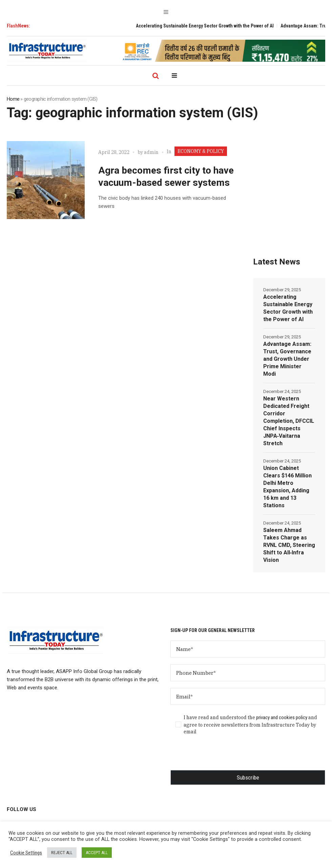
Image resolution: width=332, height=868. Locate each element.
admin (151, 152)
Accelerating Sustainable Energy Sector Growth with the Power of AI (210, 26)
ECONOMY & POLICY (201, 151)
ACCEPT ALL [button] (97, 853)
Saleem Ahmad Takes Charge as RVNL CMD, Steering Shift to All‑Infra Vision (289, 545)
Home (13, 99)
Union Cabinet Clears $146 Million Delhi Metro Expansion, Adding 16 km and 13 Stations (287, 487)
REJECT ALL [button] (62, 853)
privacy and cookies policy (282, 717)
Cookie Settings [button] (26, 853)
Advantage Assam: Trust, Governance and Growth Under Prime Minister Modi (287, 359)
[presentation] (222, 757)
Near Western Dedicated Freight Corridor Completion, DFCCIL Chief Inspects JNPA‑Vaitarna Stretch (289, 421)
